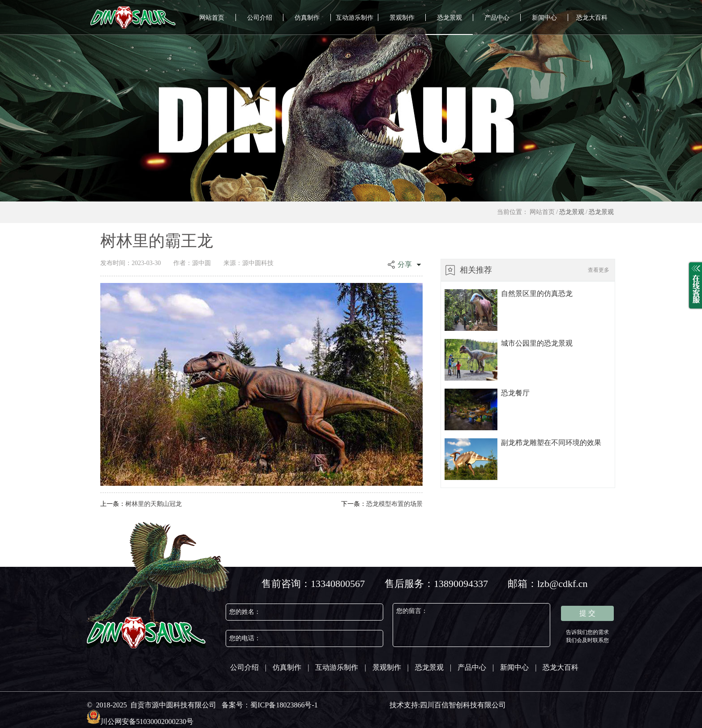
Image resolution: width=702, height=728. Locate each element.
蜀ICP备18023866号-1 (284, 705)
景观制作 (402, 18)
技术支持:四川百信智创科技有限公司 (448, 705)
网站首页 (212, 18)
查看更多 (599, 270)
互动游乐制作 (355, 18)
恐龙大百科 (592, 18)
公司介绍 (260, 18)
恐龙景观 (449, 18)
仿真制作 (307, 18)
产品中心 (497, 18)
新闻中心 (544, 18)
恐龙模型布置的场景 (382, 504)
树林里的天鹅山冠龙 (141, 504)
